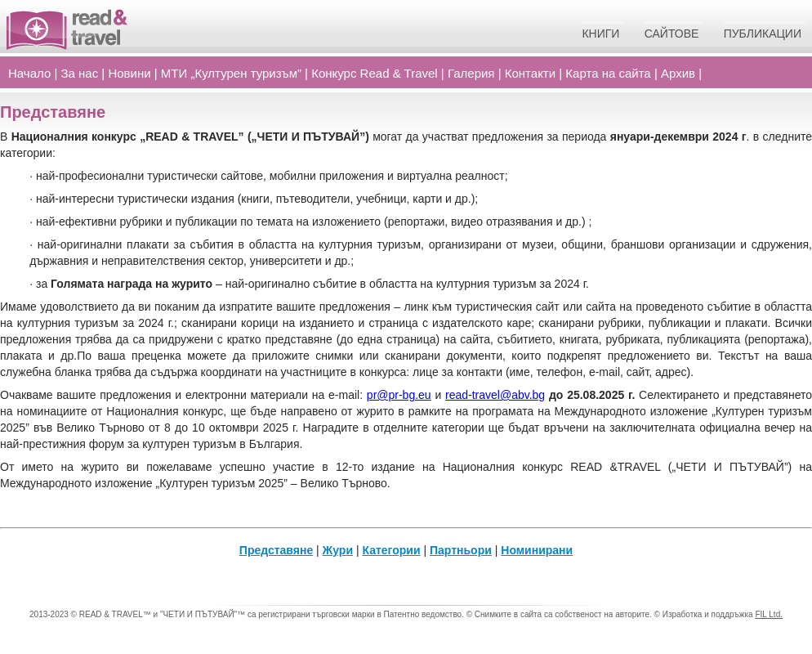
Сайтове (672, 34)
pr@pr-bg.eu (399, 395)
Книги (600, 34)
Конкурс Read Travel (375, 73)
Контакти (530, 73)
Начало (29, 73)
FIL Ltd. (769, 614)
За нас (80, 73)
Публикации (763, 34)
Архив (678, 73)
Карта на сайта (608, 73)
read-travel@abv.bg (495, 395)
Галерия (471, 73)
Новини (129, 73)
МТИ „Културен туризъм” (231, 73)
